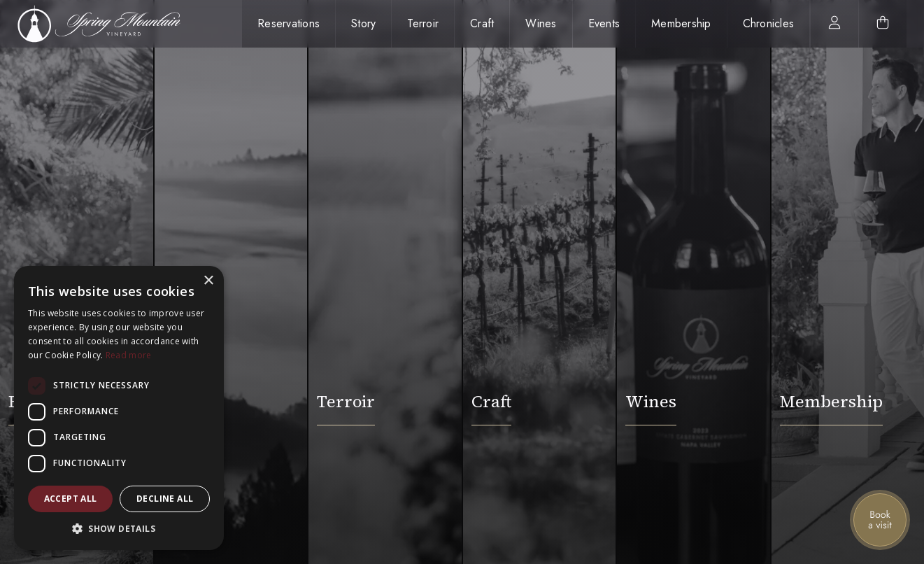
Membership (681, 23)
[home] (107, 24)
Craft (482, 23)
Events (604, 23)
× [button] (208, 281)
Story (363, 23)
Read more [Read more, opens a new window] (129, 355)
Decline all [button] (165, 499)
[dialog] (119, 408)
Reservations (289, 23)
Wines (541, 23)
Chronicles (769, 23)
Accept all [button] (71, 499)
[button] (119, 529)
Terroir (423, 23)
